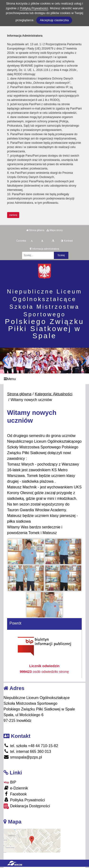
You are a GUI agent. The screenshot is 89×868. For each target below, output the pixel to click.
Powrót (15, 623)
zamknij (13, 215)
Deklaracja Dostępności (27, 806)
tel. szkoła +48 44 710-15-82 (31, 746)
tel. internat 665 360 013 (27, 751)
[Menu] (44, 379)
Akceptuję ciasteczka (54, 20)
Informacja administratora (44, 249)
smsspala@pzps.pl (23, 757)
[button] (83, 361)
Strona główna (35, 230)
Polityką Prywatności (34, 8)
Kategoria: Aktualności (54, 394)
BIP (10, 782)
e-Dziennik (16, 788)
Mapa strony (55, 230)
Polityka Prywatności (24, 800)
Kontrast (67, 241)
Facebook (15, 794)
